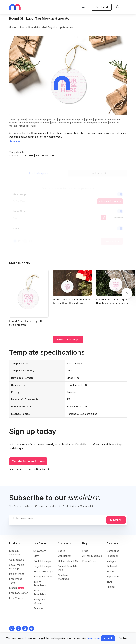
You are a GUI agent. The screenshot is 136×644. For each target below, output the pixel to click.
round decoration (28, 126)
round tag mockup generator (42, 120)
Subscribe (116, 520)
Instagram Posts (43, 577)
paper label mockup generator (67, 123)
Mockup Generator (15, 553)
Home (12, 27)
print (22, 27)
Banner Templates (40, 583)
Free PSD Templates (40, 592)
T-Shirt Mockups (43, 571)
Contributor (64, 556)
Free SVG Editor (18, 593)
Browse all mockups (68, 339)
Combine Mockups (63, 577)
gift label (99, 120)
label (23, 120)
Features (39, 608)
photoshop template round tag (34, 123)
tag (17, 120)
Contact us (113, 551)
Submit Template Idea (68, 568)
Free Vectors (17, 598)
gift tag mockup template (71, 120)
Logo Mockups (42, 566)
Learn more (93, 638)
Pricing (111, 587)
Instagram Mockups (39, 601)
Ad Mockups (17, 560)
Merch (16, 588)
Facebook (112, 556)
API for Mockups (92, 556)
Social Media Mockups (17, 567)
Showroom (40, 551)
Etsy (36, 556)
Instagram (112, 561)
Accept (108, 638)
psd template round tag (96, 123)
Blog (109, 582)
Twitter (111, 571)
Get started (102, 7)
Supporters (113, 577)
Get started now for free (28, 461)
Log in (83, 7)
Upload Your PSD (68, 561)
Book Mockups (42, 561)
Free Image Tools (16, 581)
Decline (123, 638)
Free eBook (89, 561)
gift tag (89, 120)
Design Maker (17, 574)
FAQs (85, 551)
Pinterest (112, 566)
